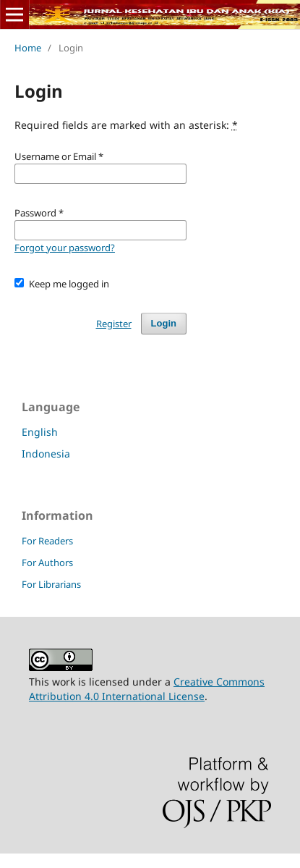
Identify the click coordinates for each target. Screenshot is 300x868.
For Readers (47, 541)
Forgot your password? (65, 248)
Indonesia (46, 454)
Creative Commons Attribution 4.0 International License (147, 689)
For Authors (47, 562)
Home (28, 48)
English (40, 432)
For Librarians (51, 584)
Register (114, 324)
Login (164, 323)
